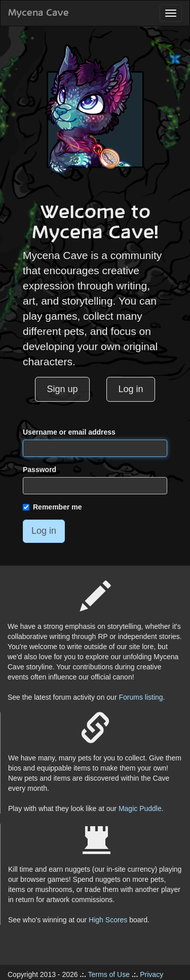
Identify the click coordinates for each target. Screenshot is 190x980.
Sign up (62, 389)
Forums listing (141, 697)
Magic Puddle (140, 808)
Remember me (52, 507)
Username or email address (69, 432)
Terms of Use (109, 974)
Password (40, 470)
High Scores (108, 920)
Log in (131, 389)
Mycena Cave (39, 13)
